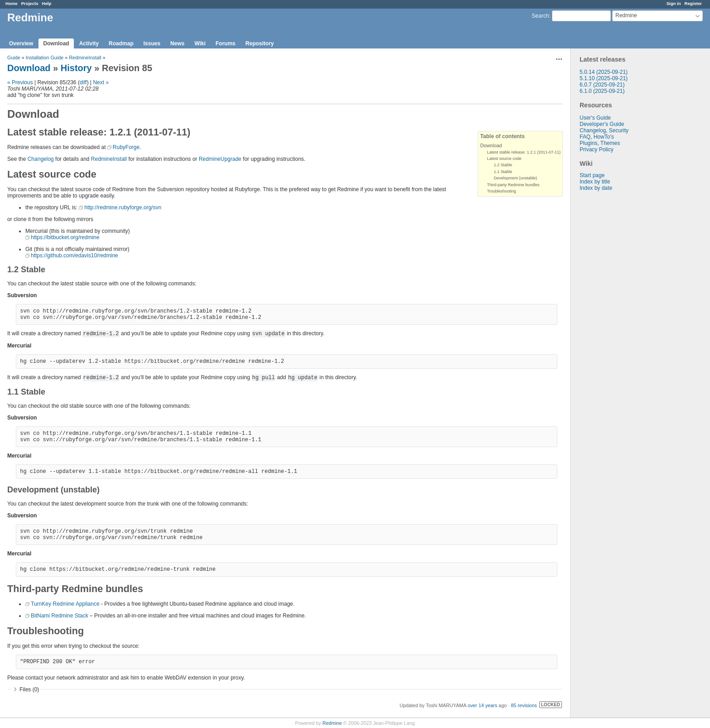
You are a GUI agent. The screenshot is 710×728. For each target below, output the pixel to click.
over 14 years (482, 705)
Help (47, 3)
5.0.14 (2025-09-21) (604, 72)
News (177, 43)
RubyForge (126, 147)
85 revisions (524, 705)
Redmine (332, 723)
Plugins (588, 143)
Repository (260, 43)
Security (619, 130)
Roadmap (121, 43)
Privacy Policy (597, 149)
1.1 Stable (503, 172)
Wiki (200, 43)
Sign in (674, 3)
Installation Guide (45, 58)
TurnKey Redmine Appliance (65, 604)
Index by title (595, 182)
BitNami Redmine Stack (60, 616)
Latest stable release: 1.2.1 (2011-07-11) (524, 152)
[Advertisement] (616, 333)
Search (540, 16)
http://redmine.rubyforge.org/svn (123, 207)
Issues (152, 43)
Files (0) (29, 689)
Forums (225, 43)
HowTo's (604, 137)
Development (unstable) (515, 178)
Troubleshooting (501, 191)
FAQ (585, 137)
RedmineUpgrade (220, 159)
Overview (21, 43)
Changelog (593, 130)
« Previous (20, 82)
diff (83, 82)
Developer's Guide (602, 124)
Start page (592, 175)
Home (12, 3)
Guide (14, 58)
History (76, 68)
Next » (101, 82)
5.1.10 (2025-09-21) (604, 78)
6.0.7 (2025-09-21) (602, 85)
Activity (89, 43)
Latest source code (504, 159)
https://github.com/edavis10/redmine (74, 256)
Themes (610, 143)
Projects (30, 3)
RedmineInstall (85, 58)
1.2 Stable (503, 165)
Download (56, 43)
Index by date (596, 188)
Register (693, 3)
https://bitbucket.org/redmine (65, 237)
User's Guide (595, 118)
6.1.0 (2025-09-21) (602, 91)
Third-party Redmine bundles (513, 185)
